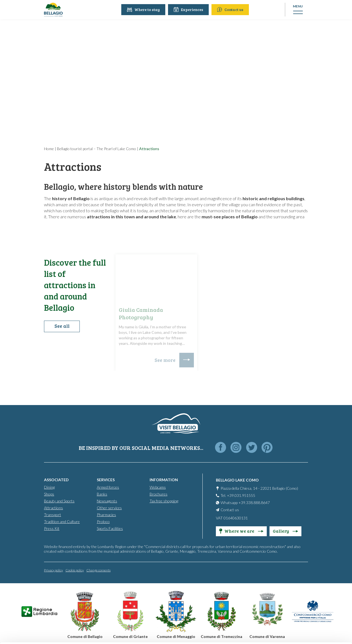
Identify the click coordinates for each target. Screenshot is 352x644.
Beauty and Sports (59, 501)
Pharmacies (106, 514)
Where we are (241, 531)
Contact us (231, 9)
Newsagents (107, 501)
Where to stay (144, 9)
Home (49, 149)
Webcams (158, 487)
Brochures (159, 494)
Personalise (306, 585)
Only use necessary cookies (306, 603)
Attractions (53, 507)
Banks (102, 494)
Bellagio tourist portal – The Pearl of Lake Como (97, 149)
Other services (109, 507)
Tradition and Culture (62, 521)
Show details (85, 633)
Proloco (103, 521)
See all (62, 327)
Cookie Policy (157, 619)
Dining (49, 487)
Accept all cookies (306, 567)
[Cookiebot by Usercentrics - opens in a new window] (36, 633)
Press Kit (52, 528)
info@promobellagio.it (95, 599)
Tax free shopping (164, 501)
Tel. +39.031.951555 (238, 495)
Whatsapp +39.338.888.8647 (245, 502)
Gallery (285, 531)
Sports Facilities (110, 528)
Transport (53, 514)
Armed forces (108, 487)
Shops (49, 494)
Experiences (189, 9)
